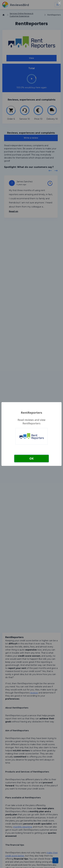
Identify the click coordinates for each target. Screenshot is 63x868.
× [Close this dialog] (59, 4)
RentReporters (31, 413)
